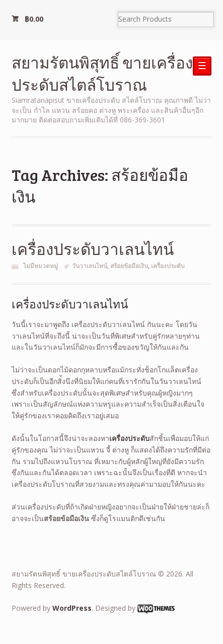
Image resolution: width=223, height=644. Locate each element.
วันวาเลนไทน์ (90, 266)
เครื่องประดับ (168, 266)
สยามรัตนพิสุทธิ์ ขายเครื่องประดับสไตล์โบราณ (102, 73)
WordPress (72, 608)
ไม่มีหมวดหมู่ (41, 266)
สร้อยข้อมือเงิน (129, 266)
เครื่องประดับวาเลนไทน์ (93, 249)
